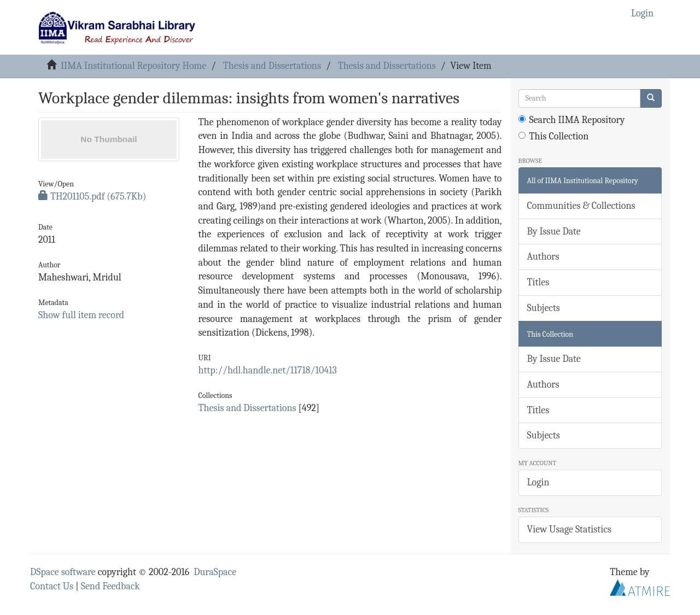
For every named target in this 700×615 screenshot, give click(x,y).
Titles (538, 282)
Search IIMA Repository (572, 120)
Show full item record (81, 315)
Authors (543, 257)
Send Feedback (110, 586)
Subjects (544, 308)
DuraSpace (215, 572)
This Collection (554, 136)
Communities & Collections (581, 206)
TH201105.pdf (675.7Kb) (92, 197)
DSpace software (63, 572)
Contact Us (52, 586)
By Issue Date (554, 232)
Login (538, 482)
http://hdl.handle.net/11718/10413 (267, 370)
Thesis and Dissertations (272, 66)
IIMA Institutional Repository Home (133, 66)
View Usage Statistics (569, 529)
